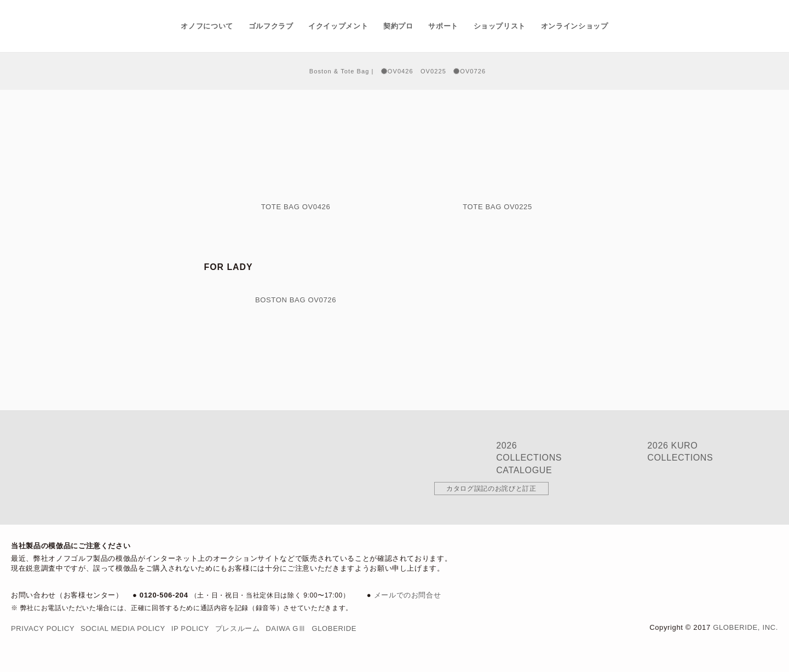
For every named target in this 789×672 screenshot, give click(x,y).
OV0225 (433, 71)
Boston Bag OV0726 (296, 300)
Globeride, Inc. (745, 627)
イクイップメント (338, 26)
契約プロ (398, 26)
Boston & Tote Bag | (342, 71)
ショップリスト (500, 26)
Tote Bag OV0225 (497, 207)
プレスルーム (238, 628)
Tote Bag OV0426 (296, 207)
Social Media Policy (123, 628)
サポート (443, 26)
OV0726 (470, 71)
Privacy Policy (43, 628)
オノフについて (207, 26)
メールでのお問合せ (408, 595)
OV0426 (397, 71)
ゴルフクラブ (271, 26)
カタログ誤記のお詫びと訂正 (491, 489)
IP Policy (190, 628)
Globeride (334, 628)
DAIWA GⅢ (286, 628)
